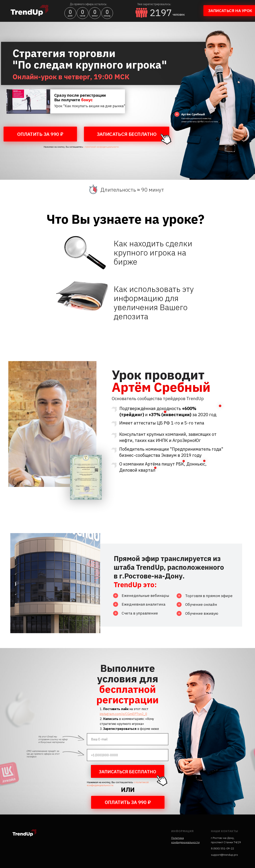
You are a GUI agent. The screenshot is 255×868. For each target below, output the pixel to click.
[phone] (128, 755)
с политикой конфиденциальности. (101, 147)
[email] (128, 739)
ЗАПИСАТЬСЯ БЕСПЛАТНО (127, 134)
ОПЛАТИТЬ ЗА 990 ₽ (40, 134)
